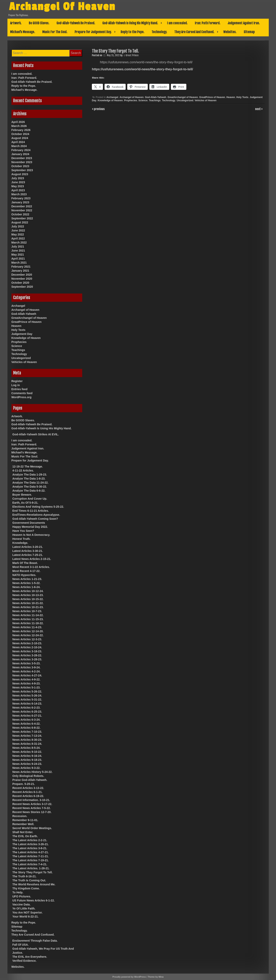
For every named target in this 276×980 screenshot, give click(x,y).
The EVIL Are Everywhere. (30, 957)
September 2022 (22, 218)
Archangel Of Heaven (63, 7)
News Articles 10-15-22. (28, 599)
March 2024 (19, 146)
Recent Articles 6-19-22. (28, 796)
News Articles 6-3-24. (27, 720)
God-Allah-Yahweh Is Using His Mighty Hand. (130, 23)
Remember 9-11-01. (25, 820)
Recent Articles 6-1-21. (28, 792)
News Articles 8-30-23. (27, 740)
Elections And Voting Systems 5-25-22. (38, 507)
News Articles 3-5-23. (27, 663)
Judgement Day (22, 334)
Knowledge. (20, 543)
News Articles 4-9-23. (27, 683)
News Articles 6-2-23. (27, 708)
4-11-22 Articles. (23, 471)
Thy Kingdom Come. (26, 888)
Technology (169, 100)
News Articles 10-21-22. (28, 603)
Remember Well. (23, 824)
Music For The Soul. (55, 32)
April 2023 (18, 190)
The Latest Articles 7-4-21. (30, 864)
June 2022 (18, 230)
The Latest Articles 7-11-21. (31, 856)
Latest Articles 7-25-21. (28, 555)
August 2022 (20, 222)
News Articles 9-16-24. (27, 756)
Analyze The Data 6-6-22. (29, 491)
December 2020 (22, 275)
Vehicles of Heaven (206, 100)
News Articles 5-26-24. (27, 696)
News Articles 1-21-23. (27, 579)
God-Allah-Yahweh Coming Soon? (35, 519)
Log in (16, 385)
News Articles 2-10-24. (27, 647)
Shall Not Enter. (23, 832)
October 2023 (20, 166)
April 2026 (18, 122)
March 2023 (19, 194)
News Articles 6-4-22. (27, 724)
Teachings (155, 100)
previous (99, 109)
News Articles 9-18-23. (27, 760)
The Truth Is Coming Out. (29, 880)
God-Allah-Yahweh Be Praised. (76, 23)
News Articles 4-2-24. (27, 671)
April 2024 (18, 142)
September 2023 (22, 170)
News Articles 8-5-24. (27, 748)
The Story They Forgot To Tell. (33, 872)
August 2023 (20, 174)
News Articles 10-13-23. (28, 595)
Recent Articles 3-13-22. (28, 788)
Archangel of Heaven (132, 97)
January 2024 (20, 154)
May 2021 (18, 255)
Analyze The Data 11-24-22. (31, 483)
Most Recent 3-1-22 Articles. (31, 567)
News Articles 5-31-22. (27, 700)
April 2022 (18, 238)
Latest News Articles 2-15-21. (32, 559)
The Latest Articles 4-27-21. (31, 852)
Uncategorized (185, 100)
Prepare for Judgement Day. (93, 32)
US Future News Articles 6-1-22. (34, 900)
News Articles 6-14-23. (27, 704)
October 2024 (20, 134)
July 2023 (18, 178)
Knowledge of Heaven (110, 100)
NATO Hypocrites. (24, 575)
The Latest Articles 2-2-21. (30, 840)
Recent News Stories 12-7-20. (32, 812)
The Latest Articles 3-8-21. (30, 848)
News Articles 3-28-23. (27, 659)
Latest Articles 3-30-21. (28, 551)
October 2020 (20, 283)
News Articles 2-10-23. (27, 643)
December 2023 (22, 158)
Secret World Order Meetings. (32, 828)
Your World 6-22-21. (26, 917)
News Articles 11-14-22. (28, 615)
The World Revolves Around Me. (34, 884)
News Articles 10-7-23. (27, 611)
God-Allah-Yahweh (156, 97)
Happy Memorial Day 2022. (30, 527)
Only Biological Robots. (28, 776)
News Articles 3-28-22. (27, 655)
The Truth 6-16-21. (25, 876)
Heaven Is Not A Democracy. (31, 535)
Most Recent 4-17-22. (26, 571)
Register (17, 381)
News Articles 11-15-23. (28, 619)
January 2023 (20, 202)
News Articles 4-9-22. (27, 679)
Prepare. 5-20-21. (24, 784)
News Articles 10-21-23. (28, 607)
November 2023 (22, 162)
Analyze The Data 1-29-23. (30, 475)
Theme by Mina (155, 977)
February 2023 (21, 198)
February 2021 (21, 267)
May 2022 (18, 234)
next (258, 109)
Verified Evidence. (25, 961)
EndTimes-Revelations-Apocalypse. (36, 515)
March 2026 (19, 126)
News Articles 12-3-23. (27, 639)
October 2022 (20, 214)
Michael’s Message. (23, 32)
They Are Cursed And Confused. (194, 32)
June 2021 (18, 251)
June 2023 (18, 182)
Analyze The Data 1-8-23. (29, 479)
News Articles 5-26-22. (27, 692)
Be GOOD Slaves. (39, 23)
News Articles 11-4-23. (27, 627)
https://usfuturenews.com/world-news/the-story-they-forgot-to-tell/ (142, 69)
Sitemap (249, 32)
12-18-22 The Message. (28, 466)
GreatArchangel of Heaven (183, 97)
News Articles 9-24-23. (27, 764)
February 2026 (21, 130)
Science (143, 100)
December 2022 (22, 206)
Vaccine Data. (22, 904)
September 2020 (22, 287)
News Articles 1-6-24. (27, 587)
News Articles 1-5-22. (27, 583)
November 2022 (22, 210)
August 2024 (20, 138)
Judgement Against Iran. (244, 23)
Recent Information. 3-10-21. (31, 800)
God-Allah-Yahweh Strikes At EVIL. (36, 434)
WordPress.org (22, 397)
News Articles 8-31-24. (27, 744)
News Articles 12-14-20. (28, 631)
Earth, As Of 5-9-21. (25, 503)
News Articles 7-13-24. (27, 736)
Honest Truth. (22, 539)
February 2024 (21, 150)
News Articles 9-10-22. (27, 752)
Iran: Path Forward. (208, 23)
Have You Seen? (23, 531)
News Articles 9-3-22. (27, 768)
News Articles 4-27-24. (27, 675)
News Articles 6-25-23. (27, 712)
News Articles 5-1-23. (27, 687)
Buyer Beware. (22, 495)
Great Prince (132, 55)
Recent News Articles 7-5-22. (32, 808)
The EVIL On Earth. (25, 836)
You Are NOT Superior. (28, 912)
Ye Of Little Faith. (24, 908)
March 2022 (19, 242)
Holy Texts (242, 97)
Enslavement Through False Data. (35, 941)
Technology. (159, 32)
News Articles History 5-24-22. (32, 772)
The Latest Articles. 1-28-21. (31, 868)
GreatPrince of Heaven (212, 97)
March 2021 (19, 263)
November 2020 (22, 279)
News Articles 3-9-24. (27, 667)
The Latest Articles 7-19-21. (31, 860)
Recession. (20, 816)
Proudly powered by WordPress (129, 977)
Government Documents (29, 523)
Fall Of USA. (21, 945)
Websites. (230, 32)
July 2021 (18, 247)
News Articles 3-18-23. (27, 651)
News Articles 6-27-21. (27, 716)
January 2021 (20, 271)
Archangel (112, 97)
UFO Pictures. (22, 896)
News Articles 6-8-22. (27, 728)
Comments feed (22, 393)
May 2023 (18, 186)
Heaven (231, 97)
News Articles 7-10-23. (27, 732)
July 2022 (18, 226)
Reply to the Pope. (132, 32)
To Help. (18, 892)
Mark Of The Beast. (25, 563)
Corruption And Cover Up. (30, 499)
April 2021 (18, 259)
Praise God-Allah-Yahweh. (30, 780)
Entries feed (19, 389)
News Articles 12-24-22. (28, 635)
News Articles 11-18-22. (28, 623)
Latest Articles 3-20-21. (28, 547)
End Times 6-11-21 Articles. (31, 511)
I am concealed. (177, 23)
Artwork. (16, 23)
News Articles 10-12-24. (28, 591)
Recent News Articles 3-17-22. (32, 804)
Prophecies (131, 100)
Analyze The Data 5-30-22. (30, 487)
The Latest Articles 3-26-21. (31, 844)
